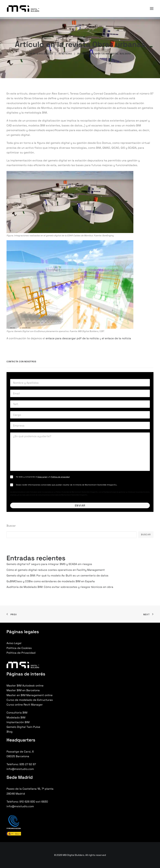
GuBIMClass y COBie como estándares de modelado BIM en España (51, 581)
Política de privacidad (60, 477)
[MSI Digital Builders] (23, 9)
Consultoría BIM (17, 713)
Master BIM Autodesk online (25, 685)
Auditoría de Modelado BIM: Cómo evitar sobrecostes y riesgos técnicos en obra (60, 587)
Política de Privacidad (21, 653)
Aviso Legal (42, 477)
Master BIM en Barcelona (23, 690)
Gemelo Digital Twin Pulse (23, 727)
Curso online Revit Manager (25, 705)
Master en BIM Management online (30, 695)
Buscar (11, 526)
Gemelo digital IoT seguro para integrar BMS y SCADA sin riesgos (49, 564)
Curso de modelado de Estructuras (30, 700)
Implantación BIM (18, 722)
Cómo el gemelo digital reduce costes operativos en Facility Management (56, 570)
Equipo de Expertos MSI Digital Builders (106, 54)
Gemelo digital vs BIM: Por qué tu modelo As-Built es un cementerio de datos (57, 575)
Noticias (67, 54)
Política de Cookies (19, 648)
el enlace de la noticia (116, 338)
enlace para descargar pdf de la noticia (72, 338)
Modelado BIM (16, 717)
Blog (10, 732)
